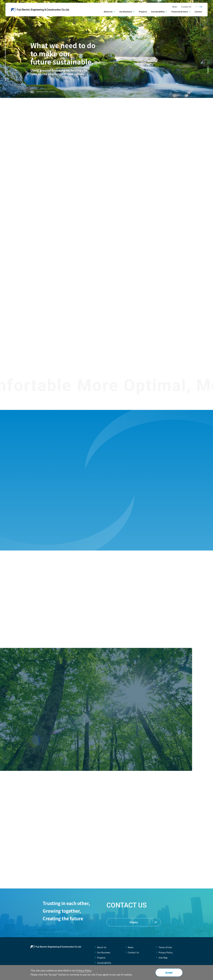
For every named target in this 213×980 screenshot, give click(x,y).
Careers (198, 12)
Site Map (163, 958)
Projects (143, 12)
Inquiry (143, 922)
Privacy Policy (166, 952)
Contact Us (186, 7)
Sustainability (104, 963)
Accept (169, 972)
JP (196, 7)
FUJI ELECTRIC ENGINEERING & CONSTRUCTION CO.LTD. (56, 947)
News (175, 7)
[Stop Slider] (32, 92)
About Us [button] (108, 12)
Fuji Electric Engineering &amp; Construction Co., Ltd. (40, 10)
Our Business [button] (126, 12)
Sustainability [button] (158, 12)
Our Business (104, 952)
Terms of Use (165, 947)
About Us (102, 947)
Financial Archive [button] (180, 12)
